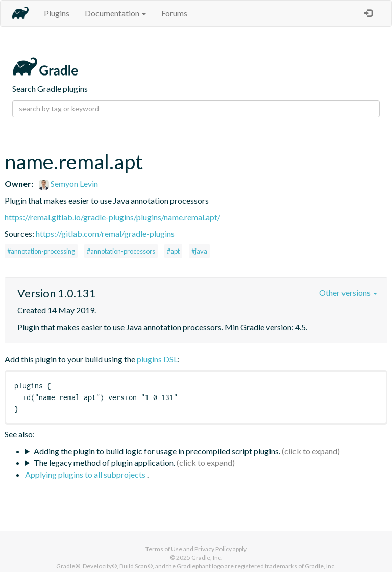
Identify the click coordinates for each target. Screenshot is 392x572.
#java (199, 251)
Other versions (348, 293)
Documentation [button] (115, 13)
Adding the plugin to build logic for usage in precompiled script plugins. (157, 451)
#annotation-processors (121, 251)
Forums (174, 13)
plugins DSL (157, 359)
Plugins (57, 13)
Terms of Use (164, 549)
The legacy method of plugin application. (104, 463)
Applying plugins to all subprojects (86, 474)
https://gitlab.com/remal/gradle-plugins (105, 233)
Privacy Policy (213, 549)
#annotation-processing (41, 251)
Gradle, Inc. (207, 557)
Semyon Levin (68, 183)
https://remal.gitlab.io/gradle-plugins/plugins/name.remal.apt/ (113, 217)
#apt (173, 251)
